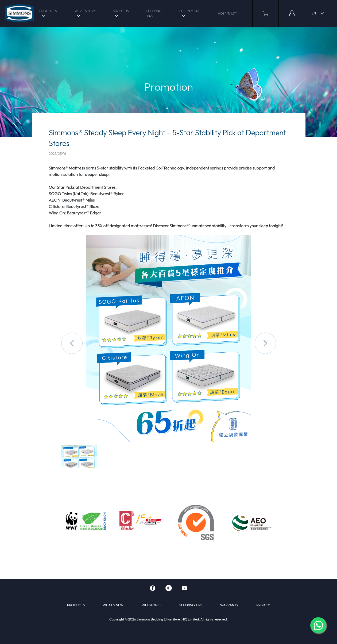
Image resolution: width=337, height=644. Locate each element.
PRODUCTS (48, 11)
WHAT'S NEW (85, 11)
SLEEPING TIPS (154, 13)
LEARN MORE (190, 11)
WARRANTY (229, 605)
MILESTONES (151, 605)
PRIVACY (263, 605)
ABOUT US (121, 11)
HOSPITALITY (228, 13)
